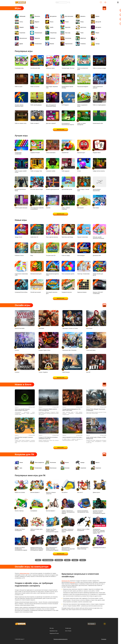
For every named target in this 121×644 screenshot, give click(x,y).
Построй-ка (68, 486)
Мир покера (100, 202)
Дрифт (19, 44)
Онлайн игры (68, 628)
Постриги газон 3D (53, 249)
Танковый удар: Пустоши (68, 62)
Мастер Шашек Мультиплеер (100, 184)
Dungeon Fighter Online (49, 341)
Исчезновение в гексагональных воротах (68, 118)
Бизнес (65, 463)
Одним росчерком (84, 286)
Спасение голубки (53, 165)
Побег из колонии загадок (100, 62)
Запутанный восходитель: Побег (53, 268)
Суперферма (37, 505)
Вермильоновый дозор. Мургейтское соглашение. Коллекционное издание (37, 543)
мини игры (72, 583)
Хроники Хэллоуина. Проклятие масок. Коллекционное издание (100, 506)
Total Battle (49, 320)
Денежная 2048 (100, 249)
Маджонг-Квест (100, 146)
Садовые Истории (37, 146)
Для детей (96, 22)
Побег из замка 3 (37, 117)
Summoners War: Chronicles (72, 341)
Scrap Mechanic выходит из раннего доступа (24, 438)
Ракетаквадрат (84, 249)
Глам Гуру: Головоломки (84, 268)
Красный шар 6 (84, 146)
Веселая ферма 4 (53, 505)
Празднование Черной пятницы (68, 81)
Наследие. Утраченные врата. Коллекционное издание (68, 524)
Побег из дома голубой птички (21, 165)
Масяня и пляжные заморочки (53, 487)
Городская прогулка (68, 286)
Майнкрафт (20, 16)
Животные (81, 38)
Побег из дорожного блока (84, 99)
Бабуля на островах (21, 486)
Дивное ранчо (100, 486)
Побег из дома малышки (21, 202)
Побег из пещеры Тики (37, 165)
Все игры (52, 628)
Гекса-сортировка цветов (68, 268)
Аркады (95, 44)
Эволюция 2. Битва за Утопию (72, 320)
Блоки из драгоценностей (53, 183)
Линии (19, 463)
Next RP (96, 363)
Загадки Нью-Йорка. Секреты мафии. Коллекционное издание (53, 524)
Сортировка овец (21, 62)
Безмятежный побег (100, 117)
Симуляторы (51, 33)
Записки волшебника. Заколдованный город (84, 505)
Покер (80, 22)
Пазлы (49, 22)
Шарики (19, 27)
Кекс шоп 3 (84, 486)
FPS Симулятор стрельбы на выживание (37, 202)
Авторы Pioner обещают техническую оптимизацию (96, 410)
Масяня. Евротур (21, 505)
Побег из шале (21, 80)
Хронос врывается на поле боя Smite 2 (72, 437)
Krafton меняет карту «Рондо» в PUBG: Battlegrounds (96, 438)
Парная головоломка (84, 231)
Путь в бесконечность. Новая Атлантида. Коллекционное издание (53, 543)
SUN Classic (96, 320)
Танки (80, 33)
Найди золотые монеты (100, 165)
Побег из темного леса (21, 117)
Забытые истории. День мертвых (37, 524)
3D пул (84, 165)
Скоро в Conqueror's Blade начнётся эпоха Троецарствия (48, 410)
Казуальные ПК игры (54, 634)
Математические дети (37, 268)
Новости (17, 407)
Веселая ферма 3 (37, 486)
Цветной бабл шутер (68, 183)
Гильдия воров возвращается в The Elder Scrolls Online (71, 410)
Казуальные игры (66, 581)
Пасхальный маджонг (84, 80)
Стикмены (81, 44)
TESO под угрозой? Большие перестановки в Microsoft (22, 410)
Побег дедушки (68, 165)
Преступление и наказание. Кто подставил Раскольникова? (68, 543)
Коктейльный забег (37, 62)
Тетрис (65, 22)
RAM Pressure (72, 363)
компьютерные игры (24, 574)
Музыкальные (21, 38)
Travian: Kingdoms (49, 363)
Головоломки (36, 44)
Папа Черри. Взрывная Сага (53, 81)
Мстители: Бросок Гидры (37, 183)
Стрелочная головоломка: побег (21, 268)
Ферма (95, 33)
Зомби (49, 27)
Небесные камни (53, 62)
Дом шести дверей (53, 117)
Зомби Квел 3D (37, 231)
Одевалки (35, 38)
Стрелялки (20, 33)
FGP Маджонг (68, 99)
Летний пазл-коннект (37, 286)
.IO (94, 38)
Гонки (34, 27)
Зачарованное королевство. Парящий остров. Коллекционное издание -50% (100, 525)
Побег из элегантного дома (84, 63)
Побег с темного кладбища (68, 202)
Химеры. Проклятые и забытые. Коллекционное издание (68, 506)
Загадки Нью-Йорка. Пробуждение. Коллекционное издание (21, 543)
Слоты (19, 22)
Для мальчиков (67, 16)
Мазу (37, 249)
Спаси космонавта (53, 146)
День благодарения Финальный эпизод (53, 99)
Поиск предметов (37, 463)
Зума (19, 468)
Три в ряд (65, 33)
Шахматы (81, 16)
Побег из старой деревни (100, 99)
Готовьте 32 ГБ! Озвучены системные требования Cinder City (48, 438)
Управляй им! (68, 146)
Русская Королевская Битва (21, 184)
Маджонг (35, 22)
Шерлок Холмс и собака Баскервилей (84, 524)
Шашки (95, 16)
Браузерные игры (54, 631)
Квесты (95, 463)
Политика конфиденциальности (60, 639)
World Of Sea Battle (25, 320)
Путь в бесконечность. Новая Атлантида (84, 542)
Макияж (50, 44)
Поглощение (84, 202)
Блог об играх (68, 631)
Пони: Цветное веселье (53, 231)
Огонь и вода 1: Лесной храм (84, 184)
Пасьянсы (35, 16)
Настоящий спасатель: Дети (53, 287)
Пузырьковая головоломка (21, 147)
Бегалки (65, 468)
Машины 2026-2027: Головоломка (100, 287)
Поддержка (104, 639)
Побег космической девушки (100, 81)
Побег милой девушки (37, 99)
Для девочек (51, 16)
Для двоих (96, 27)
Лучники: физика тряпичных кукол (21, 99)
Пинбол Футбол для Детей (100, 268)
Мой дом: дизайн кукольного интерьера (100, 232)
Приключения (67, 44)
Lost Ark (25, 341)
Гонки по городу (68, 249)
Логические (66, 38)
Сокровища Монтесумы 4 (100, 541)
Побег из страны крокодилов (84, 118)
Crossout (25, 363)
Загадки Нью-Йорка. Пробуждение (21, 524)
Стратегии (50, 38)
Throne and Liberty (96, 341)
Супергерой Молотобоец (21, 286)
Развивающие (36, 33)
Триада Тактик (21, 231)
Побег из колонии (37, 80)
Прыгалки (66, 27)
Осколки (53, 202)
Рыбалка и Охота (21, 249)
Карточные (81, 27)
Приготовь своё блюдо (68, 231)
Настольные (51, 468)
